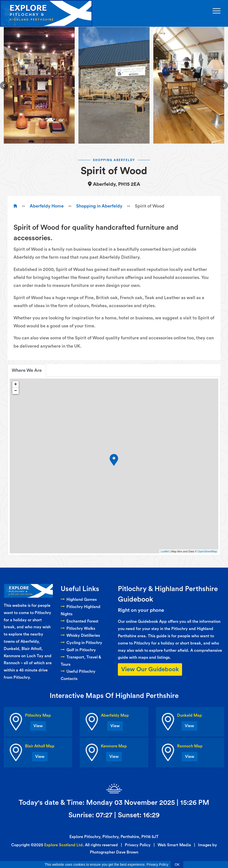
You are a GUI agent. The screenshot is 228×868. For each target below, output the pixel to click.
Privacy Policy (138, 845)
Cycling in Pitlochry (81, 643)
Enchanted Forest (80, 621)
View (38, 726)
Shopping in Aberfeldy (99, 206)
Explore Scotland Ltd (63, 845)
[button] (4, 85)
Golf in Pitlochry (78, 650)
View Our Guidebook (150, 669)
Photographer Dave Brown (114, 852)
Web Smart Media (174, 845)
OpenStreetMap (207, 551)
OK (177, 865)
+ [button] (16, 384)
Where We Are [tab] (27, 370)
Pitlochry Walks (78, 629)
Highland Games (79, 600)
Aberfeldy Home (47, 206)
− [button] (16, 391)
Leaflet (165, 551)
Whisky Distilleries (80, 636)
